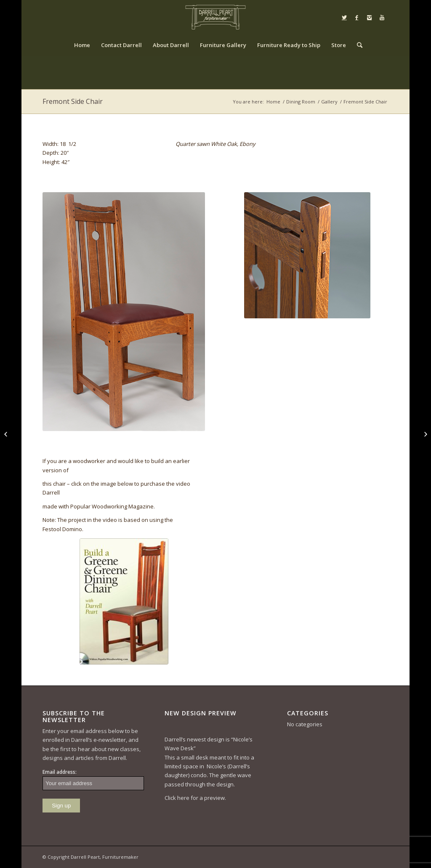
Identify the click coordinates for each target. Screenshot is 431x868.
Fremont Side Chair (73, 101)
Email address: (60, 772)
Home (273, 102)
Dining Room (301, 102)
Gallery (329, 102)
